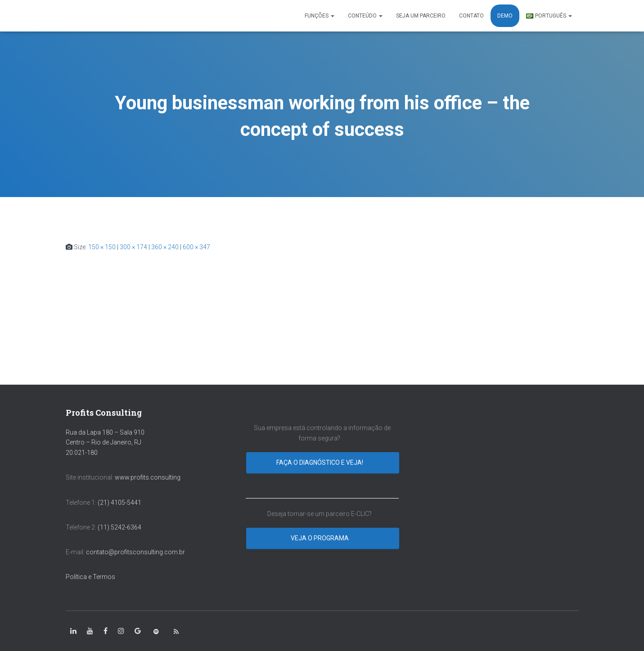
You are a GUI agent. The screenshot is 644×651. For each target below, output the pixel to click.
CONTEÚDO (365, 16)
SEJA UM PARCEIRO (421, 16)
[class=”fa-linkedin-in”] (73, 631)
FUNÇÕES (320, 16)
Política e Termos (90, 577)
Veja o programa (320, 538)
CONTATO (471, 16)
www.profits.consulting (148, 477)
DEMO (505, 16)
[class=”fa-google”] (138, 631)
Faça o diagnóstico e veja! (320, 462)
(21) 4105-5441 (119, 503)
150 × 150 (102, 247)
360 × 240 (165, 247)
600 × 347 (196, 247)
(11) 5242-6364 (120, 527)
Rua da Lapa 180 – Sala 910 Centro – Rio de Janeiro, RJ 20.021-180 (105, 442)
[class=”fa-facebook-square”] (106, 631)
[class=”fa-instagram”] (121, 631)
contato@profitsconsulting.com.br (135, 552)
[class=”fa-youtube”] (90, 631)
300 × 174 (133, 247)
